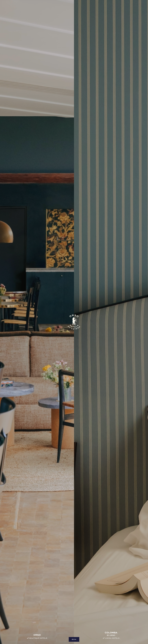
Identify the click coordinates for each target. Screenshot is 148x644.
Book (74, 639)
